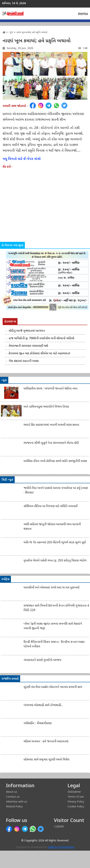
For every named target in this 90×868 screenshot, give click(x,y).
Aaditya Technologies (61, 847)
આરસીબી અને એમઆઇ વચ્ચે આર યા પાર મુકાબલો (51, 588)
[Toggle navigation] (83, 13)
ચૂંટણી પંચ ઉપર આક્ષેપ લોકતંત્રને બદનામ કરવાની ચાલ (53, 687)
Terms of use (76, 797)
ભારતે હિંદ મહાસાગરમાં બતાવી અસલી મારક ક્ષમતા (51, 425)
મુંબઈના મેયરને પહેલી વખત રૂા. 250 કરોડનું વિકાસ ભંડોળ (55, 561)
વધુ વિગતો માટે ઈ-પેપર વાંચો (22, 159)
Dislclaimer (74, 792)
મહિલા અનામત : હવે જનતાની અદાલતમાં (46, 742)
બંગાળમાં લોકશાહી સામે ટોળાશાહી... (43, 705)
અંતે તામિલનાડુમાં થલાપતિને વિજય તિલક (46, 407)
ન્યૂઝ (11, 32)
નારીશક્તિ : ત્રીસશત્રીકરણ (38, 723)
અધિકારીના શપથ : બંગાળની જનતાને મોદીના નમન (50, 389)
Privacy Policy (76, 801)
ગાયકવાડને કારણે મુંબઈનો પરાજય (42, 660)
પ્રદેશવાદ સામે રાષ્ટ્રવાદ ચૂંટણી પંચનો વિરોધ (46, 760)
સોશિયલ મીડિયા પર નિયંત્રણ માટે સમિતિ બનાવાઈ (51, 506)
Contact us (13, 797)
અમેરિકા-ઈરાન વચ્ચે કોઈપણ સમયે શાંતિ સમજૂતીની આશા (55, 461)
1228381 (59, 826)
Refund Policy (14, 806)
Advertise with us (17, 801)
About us (12, 792)
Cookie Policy (76, 806)
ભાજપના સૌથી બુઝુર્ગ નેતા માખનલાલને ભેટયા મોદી (51, 443)
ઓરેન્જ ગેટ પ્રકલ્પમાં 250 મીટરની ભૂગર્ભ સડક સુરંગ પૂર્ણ (55, 543)
